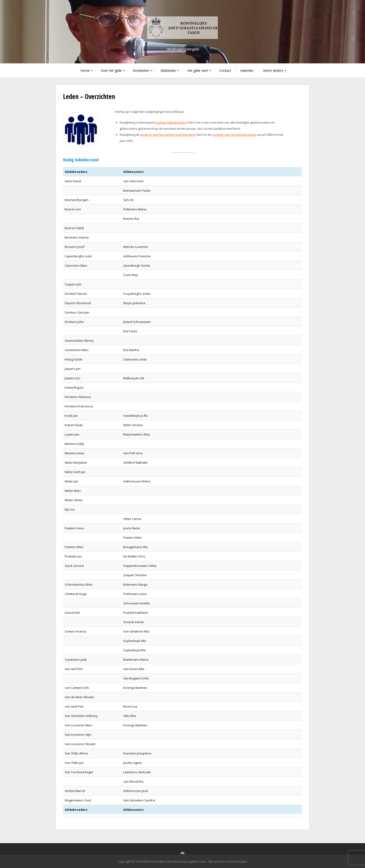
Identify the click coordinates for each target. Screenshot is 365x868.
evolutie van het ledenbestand (235, 135)
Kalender (247, 70)
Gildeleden (168, 70)
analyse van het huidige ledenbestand (168, 135)
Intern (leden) (273, 70)
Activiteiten (141, 70)
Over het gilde (111, 70)
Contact (225, 70)
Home (85, 70)
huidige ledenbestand (171, 122)
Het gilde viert (198, 70)
